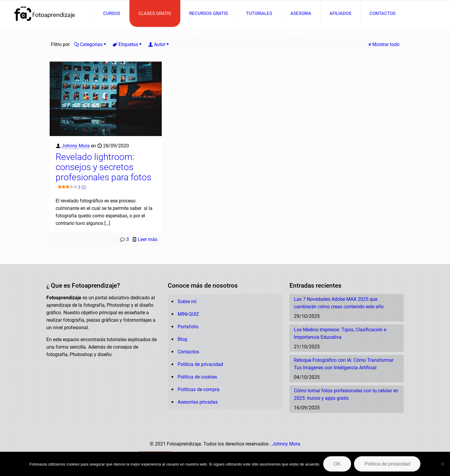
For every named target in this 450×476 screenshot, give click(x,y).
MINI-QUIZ (188, 314)
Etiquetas (128, 44)
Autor (159, 44)
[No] (443, 464)
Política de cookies (197, 377)
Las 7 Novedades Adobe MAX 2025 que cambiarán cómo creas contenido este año (339, 303)
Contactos (188, 352)
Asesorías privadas (198, 402)
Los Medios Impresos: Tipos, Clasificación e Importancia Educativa (340, 333)
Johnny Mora (76, 146)
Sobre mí (187, 302)
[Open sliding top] (225, 7)
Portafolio (188, 327)
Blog (182, 339)
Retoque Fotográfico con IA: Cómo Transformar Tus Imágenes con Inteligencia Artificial (344, 364)
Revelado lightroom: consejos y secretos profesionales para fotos (103, 172)
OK (337, 464)
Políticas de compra (199, 389)
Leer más (148, 239)
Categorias (91, 44)
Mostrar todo (383, 44)
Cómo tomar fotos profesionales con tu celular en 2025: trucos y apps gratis (346, 394)
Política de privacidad (200, 364)
